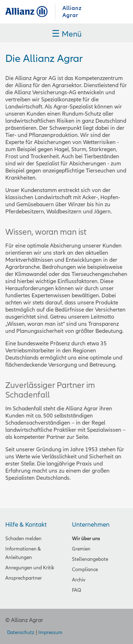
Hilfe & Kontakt (26, 525)
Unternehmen (91, 525)
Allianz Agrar (30, 12)
